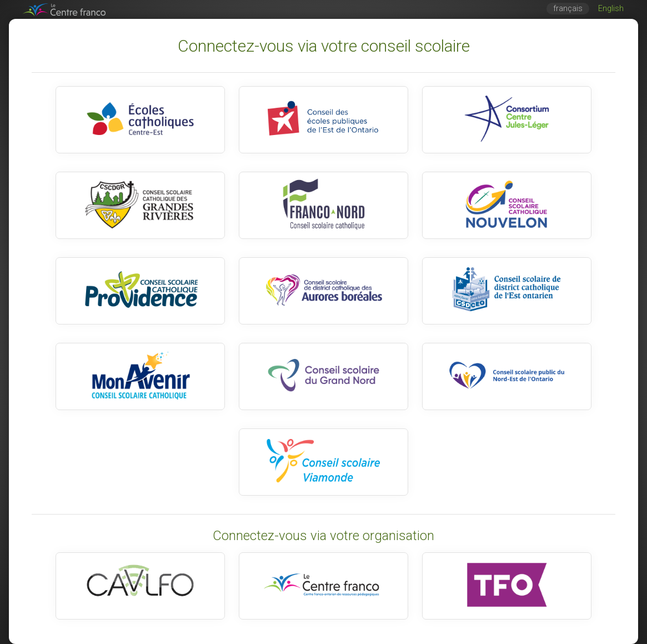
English (611, 9)
